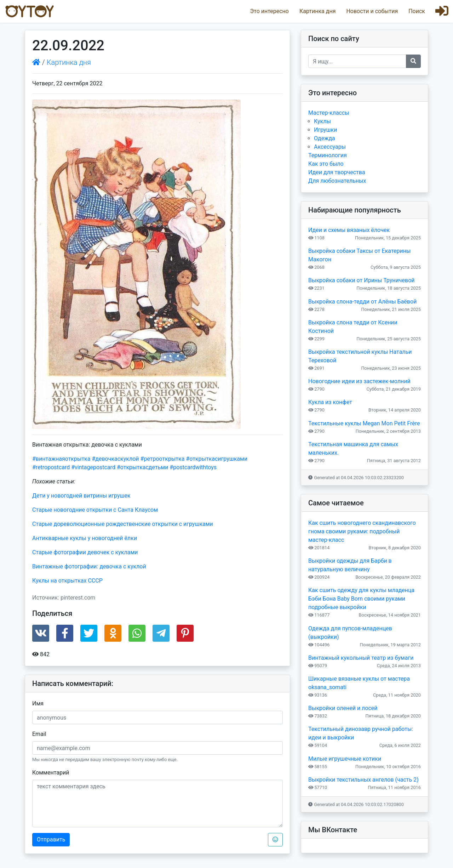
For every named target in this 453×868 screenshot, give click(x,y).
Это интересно (269, 11)
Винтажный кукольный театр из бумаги (361, 658)
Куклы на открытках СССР (67, 581)
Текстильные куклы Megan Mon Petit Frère (364, 423)
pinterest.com (78, 598)
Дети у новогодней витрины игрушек (81, 496)
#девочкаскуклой (115, 459)
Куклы (322, 121)
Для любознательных (337, 181)
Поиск (417, 11)
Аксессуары (330, 147)
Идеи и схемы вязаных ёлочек (349, 230)
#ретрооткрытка (163, 459)
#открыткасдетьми (143, 467)
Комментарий (51, 773)
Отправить (51, 839)
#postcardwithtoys (193, 467)
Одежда (325, 138)
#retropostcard (51, 467)
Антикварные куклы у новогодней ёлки (85, 538)
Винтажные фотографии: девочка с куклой (89, 566)
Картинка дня (317, 11)
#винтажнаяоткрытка (61, 459)
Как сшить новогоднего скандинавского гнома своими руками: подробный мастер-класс (362, 531)
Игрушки (325, 130)
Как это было (326, 164)
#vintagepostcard (93, 467)
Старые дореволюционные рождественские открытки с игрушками (123, 524)
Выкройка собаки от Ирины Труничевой (361, 280)
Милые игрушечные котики (345, 759)
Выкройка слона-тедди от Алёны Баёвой (362, 302)
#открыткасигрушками (217, 459)
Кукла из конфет (330, 402)
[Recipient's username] (357, 61)
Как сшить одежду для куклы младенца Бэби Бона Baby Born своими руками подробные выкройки (361, 599)
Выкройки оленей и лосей (343, 708)
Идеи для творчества (337, 172)
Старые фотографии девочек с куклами (85, 552)
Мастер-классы (329, 113)
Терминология (328, 155)
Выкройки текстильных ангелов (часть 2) (363, 780)
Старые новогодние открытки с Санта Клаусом (95, 510)
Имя (38, 704)
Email (39, 734)
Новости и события (372, 11)
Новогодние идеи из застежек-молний (359, 381)
